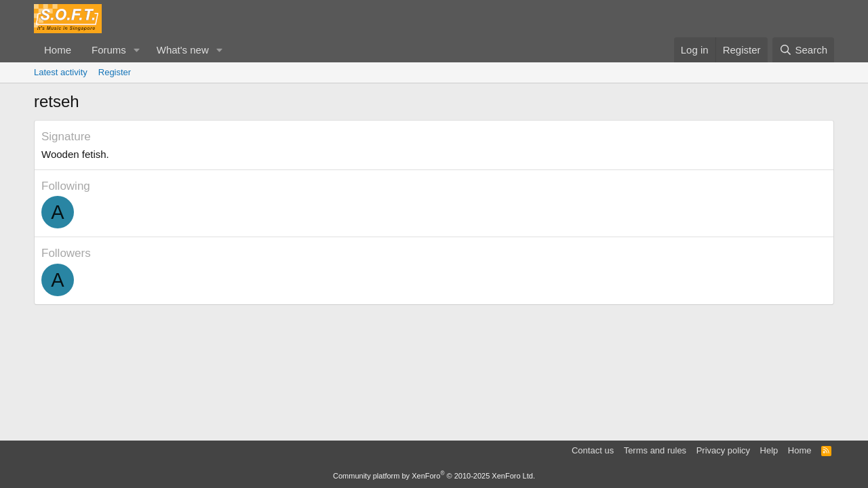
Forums (109, 50)
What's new (183, 50)
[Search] (803, 50)
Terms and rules (655, 450)
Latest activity (61, 72)
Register (115, 72)
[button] (137, 50)
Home (58, 50)
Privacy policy (723, 450)
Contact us (593, 450)
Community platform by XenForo (434, 476)
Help (769, 450)
